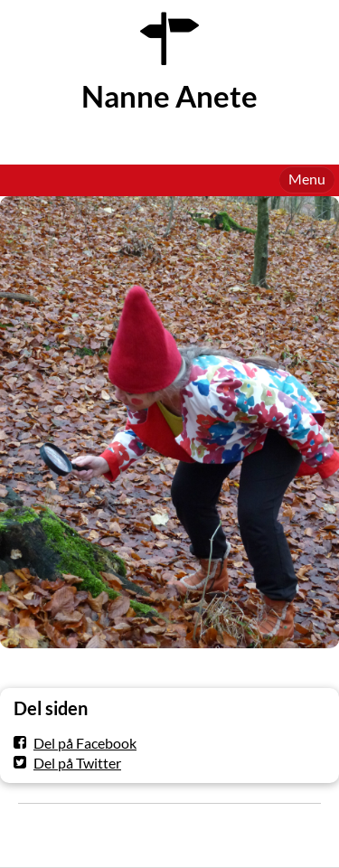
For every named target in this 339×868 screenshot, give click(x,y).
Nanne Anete (169, 96)
